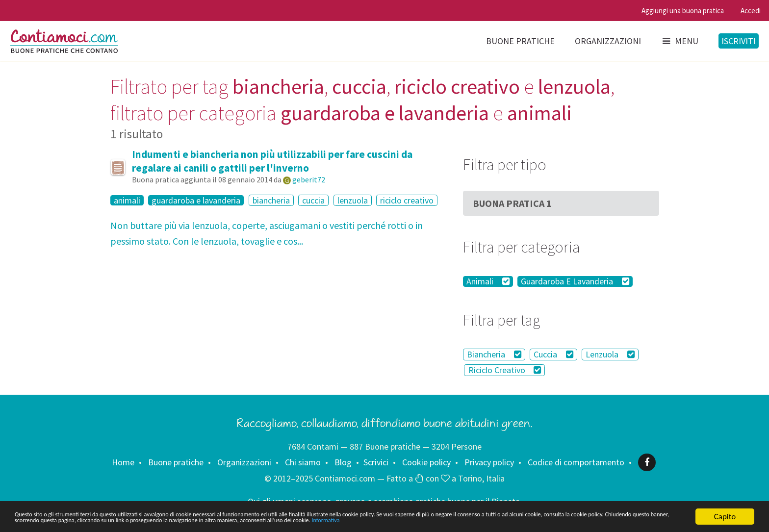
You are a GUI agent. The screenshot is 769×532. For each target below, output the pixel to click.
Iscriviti (739, 41)
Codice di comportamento (576, 462)
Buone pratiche (520, 41)
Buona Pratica (512, 203)
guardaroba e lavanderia (196, 201)
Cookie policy (426, 462)
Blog (343, 462)
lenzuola (353, 200)
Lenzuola (610, 354)
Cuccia (553, 354)
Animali (488, 281)
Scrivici (376, 462)
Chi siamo (303, 462)
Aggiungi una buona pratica (683, 11)
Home (123, 462)
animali (127, 201)
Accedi (751, 11)
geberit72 (309, 179)
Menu (680, 41)
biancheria (271, 200)
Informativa (34, 520)
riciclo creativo (407, 200)
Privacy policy (489, 462)
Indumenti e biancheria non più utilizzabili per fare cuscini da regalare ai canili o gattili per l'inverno (272, 161)
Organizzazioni (608, 41)
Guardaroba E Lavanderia (575, 281)
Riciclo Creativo (505, 370)
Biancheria (494, 354)
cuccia (313, 200)
